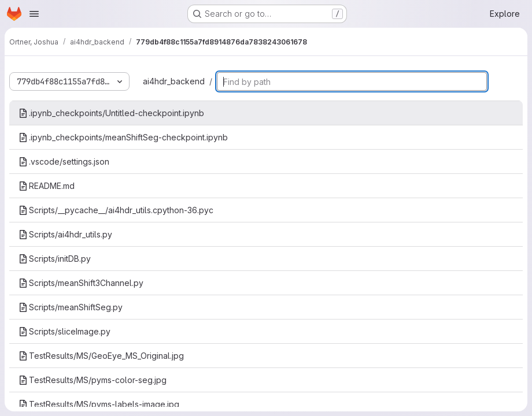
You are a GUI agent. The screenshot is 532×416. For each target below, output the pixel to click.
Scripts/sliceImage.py (64, 331)
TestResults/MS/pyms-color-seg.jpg (93, 380)
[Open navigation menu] (34, 14)
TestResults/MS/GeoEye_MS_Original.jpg (101, 356)
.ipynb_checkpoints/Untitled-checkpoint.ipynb (111, 113)
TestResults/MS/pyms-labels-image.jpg (99, 404)
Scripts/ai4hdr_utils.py (65, 234)
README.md (47, 186)
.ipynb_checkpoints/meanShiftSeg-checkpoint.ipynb (123, 137)
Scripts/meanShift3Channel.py (81, 283)
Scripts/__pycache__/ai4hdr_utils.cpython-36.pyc (116, 210)
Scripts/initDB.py (55, 259)
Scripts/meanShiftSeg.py (71, 307)
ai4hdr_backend (174, 81)
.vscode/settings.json (64, 161)
